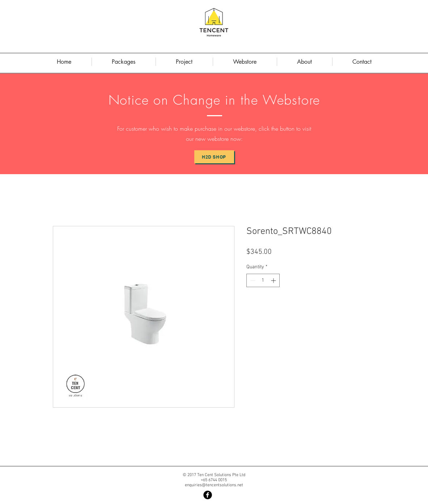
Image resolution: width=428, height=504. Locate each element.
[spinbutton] (263, 280)
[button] (305, 62)
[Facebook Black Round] (208, 495)
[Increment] (274, 280)
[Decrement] (252, 280)
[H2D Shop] (214, 157)
